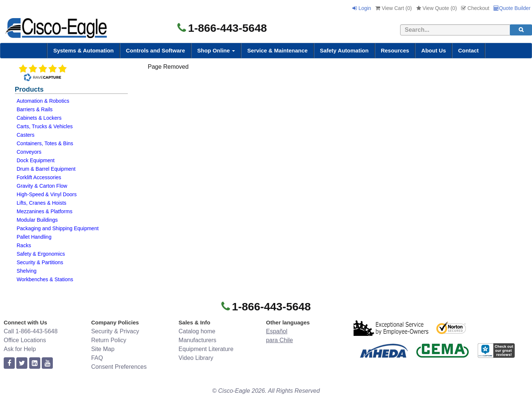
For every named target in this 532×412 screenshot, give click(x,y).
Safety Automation (344, 50)
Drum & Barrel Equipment (46, 169)
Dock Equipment (36, 160)
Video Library (196, 358)
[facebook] (9, 363)
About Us (434, 50)
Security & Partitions (40, 262)
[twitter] (22, 363)
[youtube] (47, 363)
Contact (468, 50)
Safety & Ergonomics (41, 254)
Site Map (103, 349)
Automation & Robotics (43, 101)
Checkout (475, 8)
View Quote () (437, 8)
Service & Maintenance (277, 50)
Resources (395, 50)
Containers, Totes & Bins (45, 143)
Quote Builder (512, 8)
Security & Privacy (115, 331)
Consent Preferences (119, 367)
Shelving (27, 271)
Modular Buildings (37, 220)
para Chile (279, 340)
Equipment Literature (206, 349)
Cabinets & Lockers (39, 118)
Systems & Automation (83, 50)
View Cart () (393, 8)
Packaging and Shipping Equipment (58, 228)
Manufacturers (197, 340)
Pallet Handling (34, 237)
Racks (24, 245)
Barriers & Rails (35, 109)
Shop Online (216, 50)
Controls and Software (156, 50)
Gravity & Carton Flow (42, 186)
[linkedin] (35, 363)
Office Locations (25, 340)
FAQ (97, 358)
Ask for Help (20, 349)
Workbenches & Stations (45, 279)
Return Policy (109, 340)
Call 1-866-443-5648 (31, 331)
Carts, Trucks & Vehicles (45, 126)
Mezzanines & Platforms (45, 211)
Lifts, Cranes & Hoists (42, 203)
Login (362, 8)
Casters (25, 135)
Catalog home (197, 331)
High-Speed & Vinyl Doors (47, 194)
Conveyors (29, 152)
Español (277, 331)
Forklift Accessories (39, 177)
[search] (521, 30)
